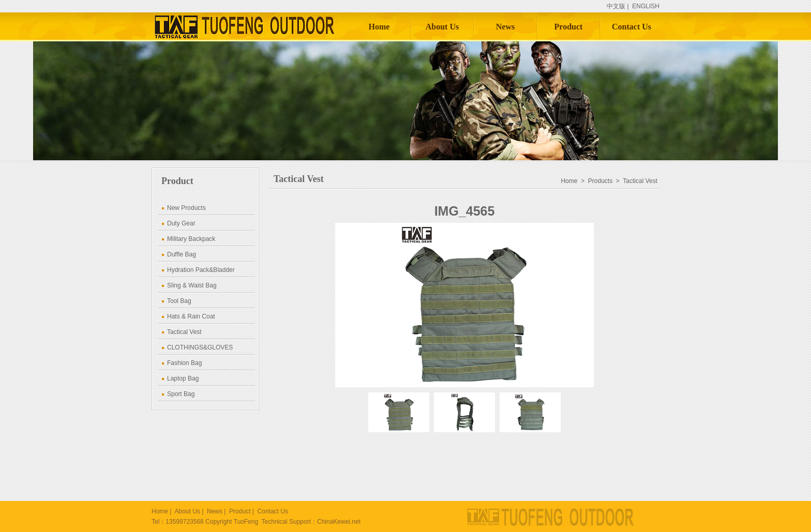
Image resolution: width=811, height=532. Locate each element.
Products (600, 181)
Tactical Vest (184, 332)
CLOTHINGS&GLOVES (200, 347)
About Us (442, 27)
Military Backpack (191, 239)
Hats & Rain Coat (191, 316)
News (505, 27)
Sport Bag (181, 394)
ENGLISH (646, 6)
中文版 (616, 6)
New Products (186, 208)
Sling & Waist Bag (192, 285)
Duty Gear (181, 223)
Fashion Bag (184, 363)
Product (569, 27)
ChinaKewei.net (339, 522)
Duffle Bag (182, 254)
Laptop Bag (183, 378)
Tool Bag (179, 301)
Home (379, 27)
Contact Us (632, 27)
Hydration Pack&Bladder (201, 270)
